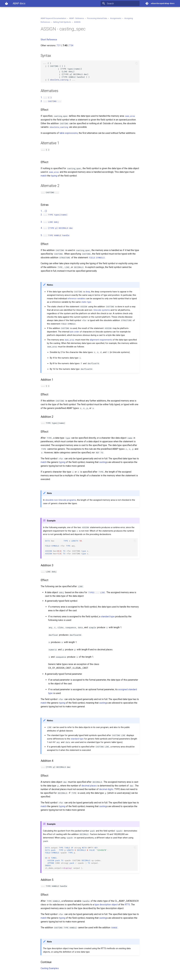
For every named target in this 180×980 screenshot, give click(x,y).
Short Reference (49, 40)
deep (88, 292)
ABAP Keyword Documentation (53, 18)
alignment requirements (101, 340)
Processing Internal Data (97, 18)
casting (103, 462)
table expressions (69, 133)
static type (86, 302)
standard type (108, 617)
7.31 (59, 45)
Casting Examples (50, 968)
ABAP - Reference (77, 18)
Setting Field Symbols (62, 22)
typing (54, 176)
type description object (106, 905)
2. (51, 101)
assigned (123, 689)
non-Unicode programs (65, 500)
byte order (74, 332)
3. (50, 222)
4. (57, 228)
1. (46, 97)
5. (55, 235)
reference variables (76, 299)
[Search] (123, 3)
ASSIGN (77, 22)
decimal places (89, 786)
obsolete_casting (59, 80)
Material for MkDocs (22, 977)
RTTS (127, 905)
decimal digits (106, 789)
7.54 (71, 45)
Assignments (116, 18)
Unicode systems (102, 310)
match (44, 176)
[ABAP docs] (6, 3)
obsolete (49, 500)
